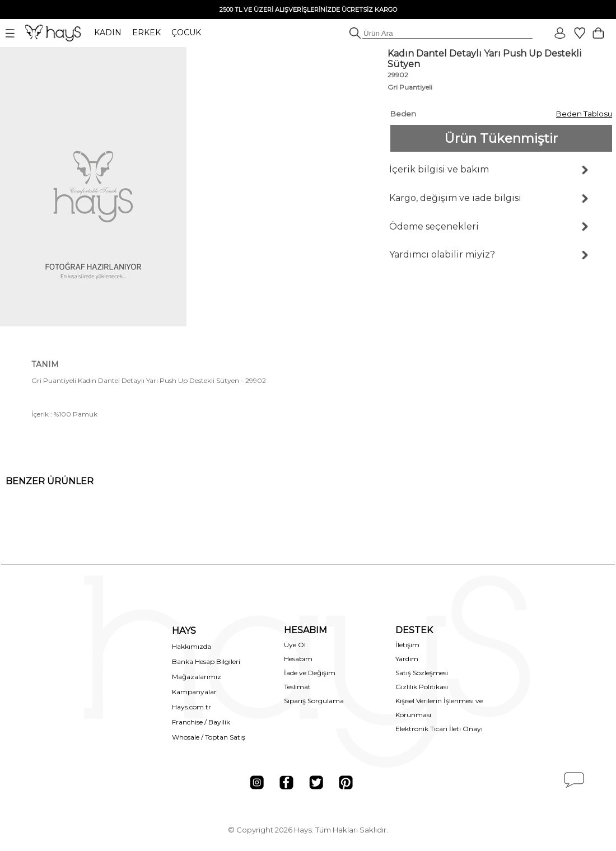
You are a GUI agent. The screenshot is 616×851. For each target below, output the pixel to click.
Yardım (407, 659)
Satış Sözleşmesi (422, 673)
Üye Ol (295, 645)
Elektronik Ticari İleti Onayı (439, 729)
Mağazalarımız (197, 677)
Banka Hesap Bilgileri (206, 661)
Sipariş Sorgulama (314, 701)
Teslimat (297, 687)
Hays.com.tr (192, 707)
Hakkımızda (192, 646)
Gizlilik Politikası (422, 687)
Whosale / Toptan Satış (209, 737)
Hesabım (298, 659)
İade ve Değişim (310, 673)
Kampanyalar (194, 692)
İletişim (407, 645)
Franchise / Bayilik (201, 722)
